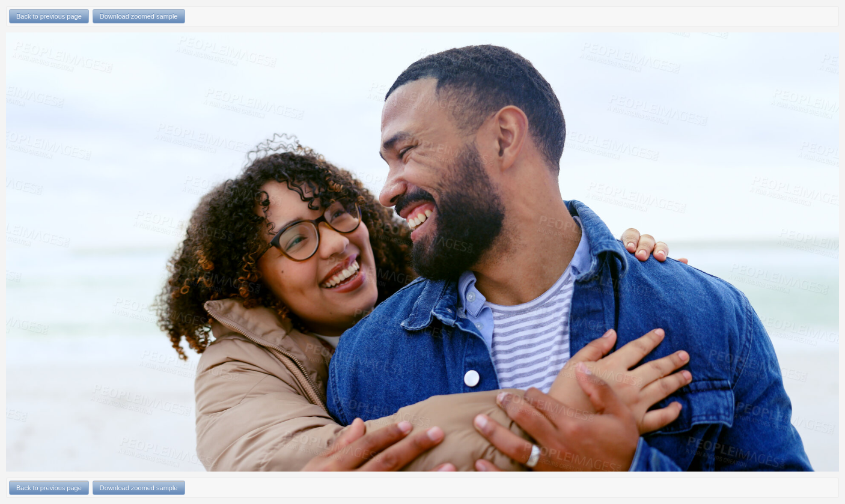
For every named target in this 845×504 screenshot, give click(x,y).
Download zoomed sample (139, 16)
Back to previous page (49, 16)
